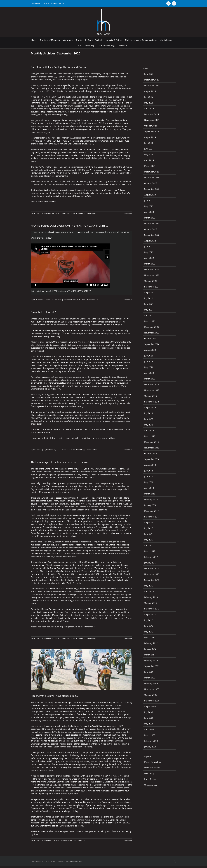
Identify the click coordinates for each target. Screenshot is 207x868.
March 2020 (150, 379)
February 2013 (151, 597)
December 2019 (152, 384)
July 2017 (149, 528)
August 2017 (150, 522)
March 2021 (150, 321)
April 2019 (149, 430)
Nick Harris (37, 213)
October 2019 (151, 396)
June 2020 (149, 361)
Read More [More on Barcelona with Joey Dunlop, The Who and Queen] (128, 213)
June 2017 (149, 534)
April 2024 (149, 160)
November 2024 (152, 120)
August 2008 (150, 706)
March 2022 (150, 264)
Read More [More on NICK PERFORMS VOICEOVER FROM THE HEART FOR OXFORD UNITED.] (128, 300)
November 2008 (152, 689)
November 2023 (152, 177)
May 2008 (149, 724)
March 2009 (150, 678)
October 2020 (151, 338)
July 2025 (149, 97)
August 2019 (150, 407)
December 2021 (152, 269)
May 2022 (149, 252)
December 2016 (152, 568)
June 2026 (149, 74)
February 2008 (151, 741)
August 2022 (150, 241)
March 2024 (150, 166)
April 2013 (149, 591)
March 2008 (150, 735)
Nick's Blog (80, 213)
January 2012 (150, 649)
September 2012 (152, 609)
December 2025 (152, 80)
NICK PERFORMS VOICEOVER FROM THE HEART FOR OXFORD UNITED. (69, 226)
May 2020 (149, 367)
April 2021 (149, 315)
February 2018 (151, 499)
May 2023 (149, 206)
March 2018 (150, 494)
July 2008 (149, 712)
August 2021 (150, 292)
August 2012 (150, 614)
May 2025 (149, 103)
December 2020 (152, 327)
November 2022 (152, 223)
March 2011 (150, 655)
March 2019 (150, 436)
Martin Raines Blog (153, 762)
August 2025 (150, 91)
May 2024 (149, 154)
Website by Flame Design (74, 861)
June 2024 (149, 149)
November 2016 (152, 574)
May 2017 (149, 540)
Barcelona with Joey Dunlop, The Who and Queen (58, 67)
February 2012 (151, 643)
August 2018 (150, 465)
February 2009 (151, 683)
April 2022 (149, 258)
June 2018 (149, 476)
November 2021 (152, 275)
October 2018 (151, 453)
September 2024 (152, 131)
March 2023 (150, 218)
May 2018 (149, 482)
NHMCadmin (38, 300)
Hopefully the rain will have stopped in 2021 (55, 696)
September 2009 (152, 666)
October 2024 (151, 126)
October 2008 (151, 695)
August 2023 (150, 195)
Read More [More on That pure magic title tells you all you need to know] (128, 638)
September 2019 (152, 402)
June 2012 (149, 626)
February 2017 (151, 557)
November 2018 (152, 448)
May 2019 (149, 425)
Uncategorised (67, 840)
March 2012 (150, 637)
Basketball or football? (43, 312)
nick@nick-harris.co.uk (56, 3)
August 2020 (150, 350)
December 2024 (152, 114)
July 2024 (149, 143)
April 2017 (149, 545)
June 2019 (149, 419)
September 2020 (152, 344)
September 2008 (152, 701)
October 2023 (151, 183)
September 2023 (152, 189)
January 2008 (150, 747)
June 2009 (149, 672)
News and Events (68, 213)
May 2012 (149, 632)
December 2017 (152, 511)
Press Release (150, 779)
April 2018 (149, 488)
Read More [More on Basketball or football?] (128, 450)
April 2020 (149, 373)
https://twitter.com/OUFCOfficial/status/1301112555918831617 (61, 291)
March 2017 (150, 551)
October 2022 (151, 229)
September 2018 (152, 459)
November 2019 (152, 390)
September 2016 (152, 580)
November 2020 (152, 333)
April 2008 (149, 729)
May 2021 (149, 310)
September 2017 (152, 517)
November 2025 (152, 85)
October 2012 (151, 603)
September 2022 (152, 235)
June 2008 (149, 718)
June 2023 (149, 200)
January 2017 (150, 563)
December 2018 (152, 442)
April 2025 (149, 108)
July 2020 (149, 356)
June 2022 (149, 246)
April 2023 (149, 212)
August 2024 (150, 137)
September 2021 (152, 287)
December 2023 (152, 172)
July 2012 (149, 620)
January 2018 (150, 505)
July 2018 (149, 471)
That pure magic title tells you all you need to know (59, 462)
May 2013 (149, 586)
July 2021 (149, 298)
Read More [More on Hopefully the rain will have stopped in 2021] (128, 840)
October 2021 (151, 281)
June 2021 (149, 304)
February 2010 (151, 660)
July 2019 (149, 413)
